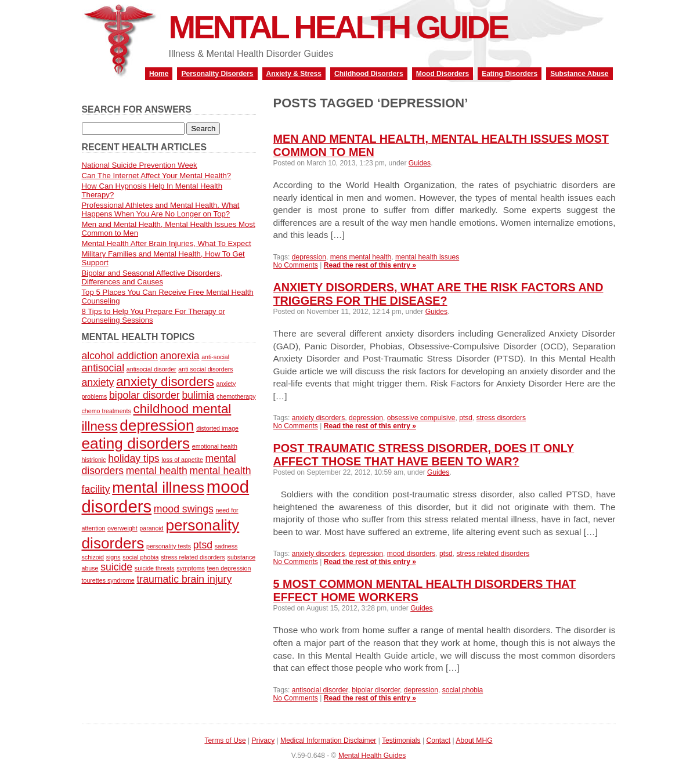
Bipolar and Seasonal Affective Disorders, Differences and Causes (152, 277)
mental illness (158, 487)
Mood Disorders (443, 74)
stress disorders (501, 418)
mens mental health (361, 257)
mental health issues (427, 257)
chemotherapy (236, 396)
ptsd (466, 418)
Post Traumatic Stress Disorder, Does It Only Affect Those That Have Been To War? (424, 455)
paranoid (151, 528)
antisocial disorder (320, 690)
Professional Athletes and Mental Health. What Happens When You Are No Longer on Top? (161, 209)
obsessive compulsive (421, 418)
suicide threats (155, 568)
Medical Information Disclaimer (328, 740)
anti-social (215, 357)
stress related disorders (493, 554)
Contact (438, 740)
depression (309, 257)
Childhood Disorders (369, 74)
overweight (122, 528)
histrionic (94, 460)
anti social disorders (205, 369)
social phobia (463, 690)
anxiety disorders (318, 418)
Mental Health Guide (338, 27)
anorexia (180, 356)
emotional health (215, 446)
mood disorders (411, 554)
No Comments (296, 265)
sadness (226, 546)
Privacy (263, 740)
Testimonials (401, 740)
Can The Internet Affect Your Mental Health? (157, 176)
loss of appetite (182, 460)
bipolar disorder (376, 690)
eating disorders (136, 443)
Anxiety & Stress (294, 74)
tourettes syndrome (108, 580)
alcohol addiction (120, 356)
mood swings (184, 509)
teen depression (229, 568)
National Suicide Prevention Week (140, 165)
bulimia (198, 395)
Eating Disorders (510, 74)
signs (113, 557)
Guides (420, 163)
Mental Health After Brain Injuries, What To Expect (167, 243)
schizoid (93, 557)
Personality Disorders (217, 74)
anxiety (98, 382)
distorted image (217, 428)
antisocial (103, 368)
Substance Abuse (579, 74)
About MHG (474, 740)
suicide (116, 567)
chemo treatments (106, 411)
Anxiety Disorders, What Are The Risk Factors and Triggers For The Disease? (438, 294)
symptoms (191, 568)
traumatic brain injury (184, 579)
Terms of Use (225, 740)
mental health (157, 471)
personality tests (169, 546)
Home (159, 74)
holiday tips (133, 458)
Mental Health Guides (372, 756)
